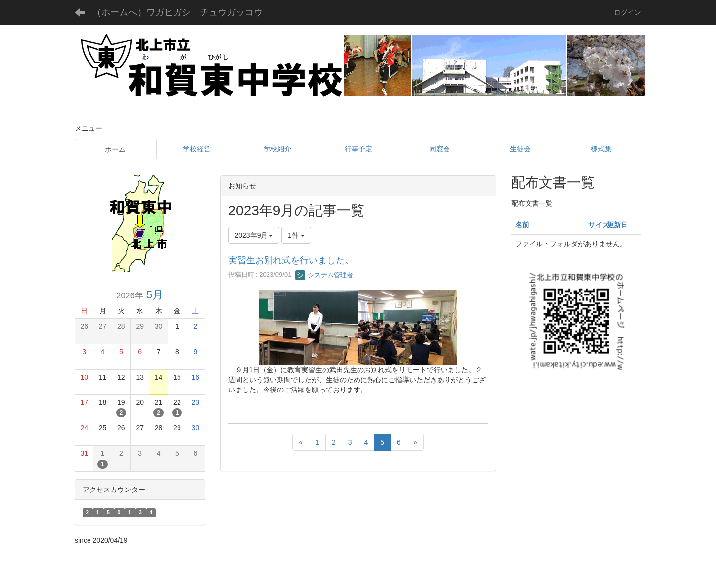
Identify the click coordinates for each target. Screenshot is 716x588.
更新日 (617, 225)
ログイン (627, 12)
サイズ (599, 225)
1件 (296, 235)
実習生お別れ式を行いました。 (291, 260)
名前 (522, 225)
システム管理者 (324, 275)
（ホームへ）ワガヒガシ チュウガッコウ (178, 12)
